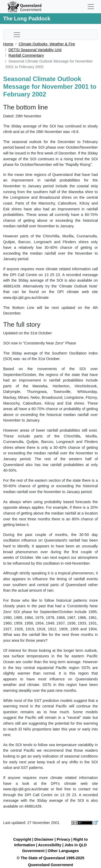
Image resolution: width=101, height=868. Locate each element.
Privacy (63, 839)
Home (8, 44)
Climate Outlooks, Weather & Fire (47, 44)
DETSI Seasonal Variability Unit (35, 50)
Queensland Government (50, 865)
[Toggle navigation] (91, 7)
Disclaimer (44, 839)
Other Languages (63, 851)
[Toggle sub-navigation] (17, 35)
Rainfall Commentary (26, 55)
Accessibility (50, 845)
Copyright (22, 839)
